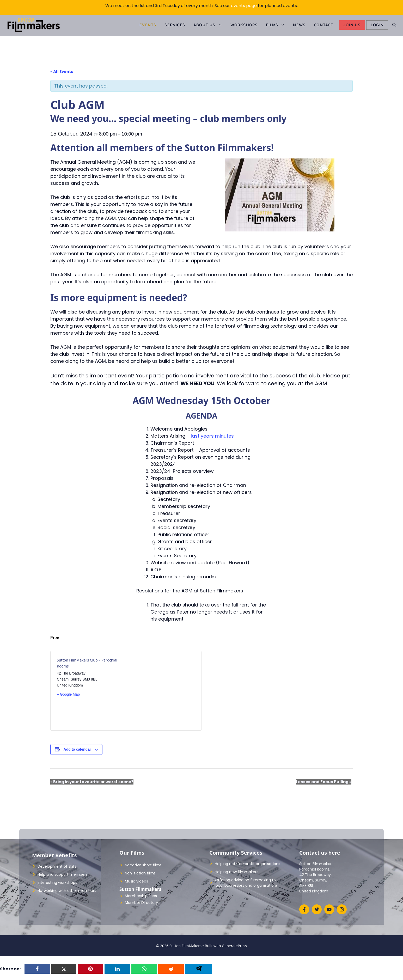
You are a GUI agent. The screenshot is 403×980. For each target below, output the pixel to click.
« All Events (62, 72)
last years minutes (212, 436)
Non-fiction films (140, 873)
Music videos (136, 881)
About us (210, 25)
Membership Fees (141, 896)
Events (148, 25)
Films (277, 25)
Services (175, 25)
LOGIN (377, 25)
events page (244, 6)
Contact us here (320, 853)
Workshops (244, 25)
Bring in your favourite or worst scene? (92, 782)
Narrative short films (143, 865)
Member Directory (141, 903)
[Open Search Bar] (394, 25)
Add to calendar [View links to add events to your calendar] (77, 749)
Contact (324, 25)
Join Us (352, 25)
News (299, 25)
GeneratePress (234, 946)
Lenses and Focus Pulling (324, 782)
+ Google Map (68, 694)
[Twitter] (64, 969)
